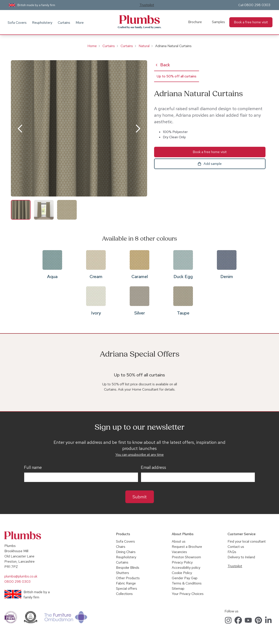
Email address (153, 468)
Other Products (128, 578)
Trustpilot (147, 5)
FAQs (232, 552)
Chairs (121, 547)
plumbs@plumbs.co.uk (21, 576)
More (80, 23)
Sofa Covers (17, 23)
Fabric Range (126, 583)
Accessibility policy (186, 568)
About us (179, 541)
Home (92, 46)
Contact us (236, 547)
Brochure (195, 22)
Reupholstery (42, 23)
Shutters (122, 573)
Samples (218, 22)
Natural (144, 46)
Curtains (64, 23)
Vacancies (179, 552)
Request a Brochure (187, 547)
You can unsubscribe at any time (139, 455)
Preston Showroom (186, 557)
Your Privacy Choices (188, 594)
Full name (33, 468)
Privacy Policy (182, 562)
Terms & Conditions (187, 583)
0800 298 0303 (257, 5)
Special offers (127, 588)
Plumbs (139, 20)
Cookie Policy (182, 573)
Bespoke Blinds (128, 568)
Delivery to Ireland (241, 557)
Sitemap (178, 588)
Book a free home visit (251, 22)
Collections (124, 594)
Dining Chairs (126, 552)
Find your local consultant (247, 541)
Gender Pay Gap (185, 578)
